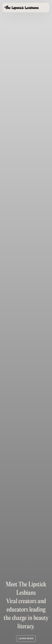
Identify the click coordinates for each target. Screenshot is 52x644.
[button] (44, 8)
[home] (22, 8)
